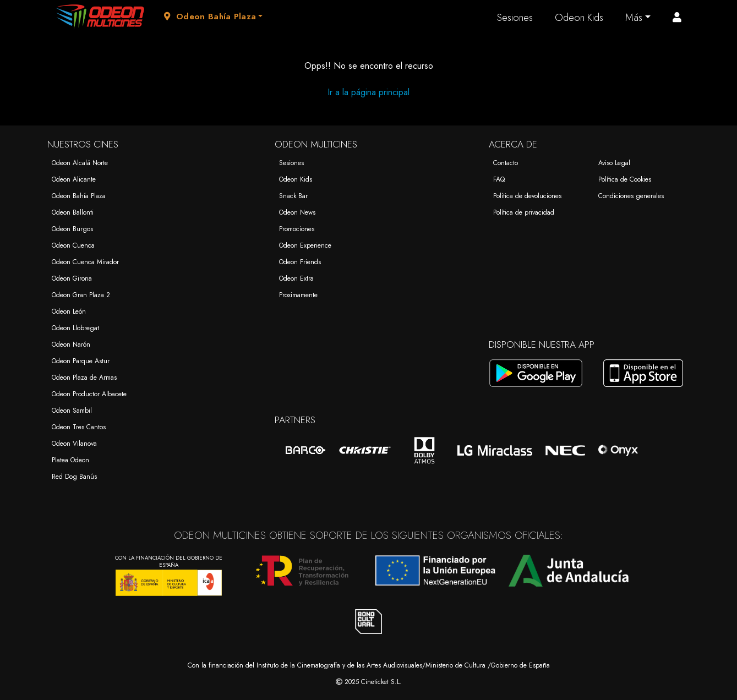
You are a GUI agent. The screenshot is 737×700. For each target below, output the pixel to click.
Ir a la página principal (368, 92)
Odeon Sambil (72, 411)
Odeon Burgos (72, 229)
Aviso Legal (614, 163)
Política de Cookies (625, 179)
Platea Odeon (70, 460)
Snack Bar (293, 196)
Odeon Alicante (74, 179)
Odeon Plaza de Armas (84, 378)
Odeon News (297, 212)
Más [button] (634, 18)
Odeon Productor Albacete (89, 394)
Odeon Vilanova (74, 444)
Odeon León (69, 311)
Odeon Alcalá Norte (80, 163)
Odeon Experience (305, 245)
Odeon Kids (579, 18)
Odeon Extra (296, 278)
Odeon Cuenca (73, 245)
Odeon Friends (300, 262)
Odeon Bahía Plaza (79, 196)
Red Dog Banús (74, 477)
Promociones (297, 229)
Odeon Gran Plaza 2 (81, 295)
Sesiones (515, 18)
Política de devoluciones (527, 196)
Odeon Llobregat (75, 328)
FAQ (499, 179)
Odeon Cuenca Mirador (85, 262)
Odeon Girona (72, 278)
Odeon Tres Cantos (79, 427)
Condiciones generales (631, 196)
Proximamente (298, 295)
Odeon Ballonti (73, 212)
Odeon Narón (71, 344)
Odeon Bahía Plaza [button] (210, 17)
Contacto (506, 163)
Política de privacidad (524, 212)
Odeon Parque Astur (81, 361)
